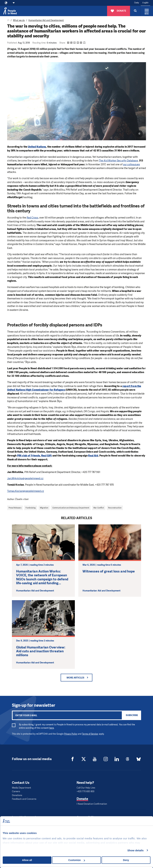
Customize (77, 860)
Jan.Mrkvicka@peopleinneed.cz (25, 478)
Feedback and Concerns (24, 798)
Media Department (21, 788)
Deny (126, 860)
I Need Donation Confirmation (92, 803)
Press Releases (15, 508)
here (52, 728)
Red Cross (32, 218)
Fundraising (31, 508)
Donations (17, 795)
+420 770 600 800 (85, 791)
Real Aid (93, 456)
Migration (44, 508)
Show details (136, 850)
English (145, 3)
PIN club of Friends (29, 456)
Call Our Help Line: (86, 788)
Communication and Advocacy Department (71, 508)
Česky (137, 3)
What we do (19, 20)
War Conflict (99, 508)
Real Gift (46, 456)
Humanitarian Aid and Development (46, 20)
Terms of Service (90, 734)
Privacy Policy (71, 734)
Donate (82, 798)
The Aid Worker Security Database (118, 161)
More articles (75, 678)
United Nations (37, 147)
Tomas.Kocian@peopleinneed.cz (26, 491)
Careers (16, 791)
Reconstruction (115, 508)
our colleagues (131, 164)
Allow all (27, 860)
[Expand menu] (147, 11)
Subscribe (132, 715)
